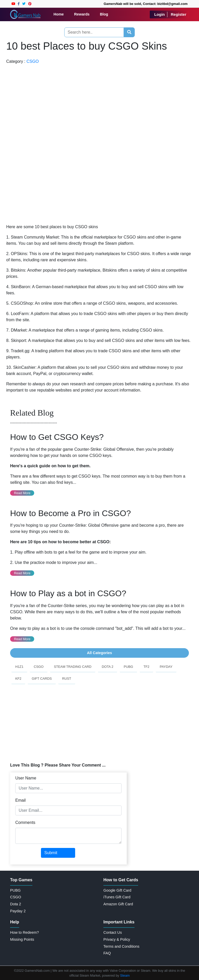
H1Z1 (19, 667)
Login (159, 14)
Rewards (82, 14)
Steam (125, 975)
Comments (25, 822)
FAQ (107, 953)
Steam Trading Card (73, 667)
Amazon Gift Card (118, 904)
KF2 (18, 679)
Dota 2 (108, 667)
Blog (104, 14)
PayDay (166, 667)
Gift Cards (42, 679)
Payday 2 (18, 911)
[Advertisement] (22, 142)
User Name (26, 778)
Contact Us (113, 932)
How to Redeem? (24, 932)
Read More (22, 493)
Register (179, 14)
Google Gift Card (117, 890)
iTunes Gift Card (117, 897)
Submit (51, 853)
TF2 (147, 667)
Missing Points (22, 939)
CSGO (33, 61)
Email (20, 800)
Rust (67, 679)
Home (59, 14)
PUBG (128, 667)
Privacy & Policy (117, 939)
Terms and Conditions (121, 946)
